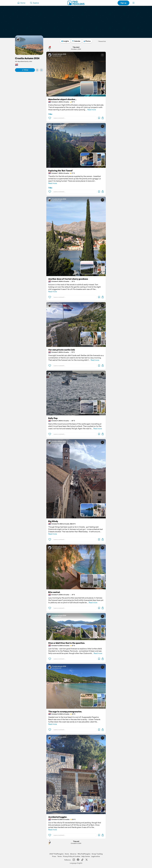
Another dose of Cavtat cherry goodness (68, 279)
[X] (87, 860)
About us (73, 854)
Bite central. (54, 592)
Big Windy (53, 521)
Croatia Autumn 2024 (27, 58)
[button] (133, 3)
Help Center (86, 856)
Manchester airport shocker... (62, 99)
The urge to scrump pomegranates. (65, 712)
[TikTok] (82, 860)
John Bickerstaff (57, 56)
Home (67, 854)
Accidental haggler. (58, 817)
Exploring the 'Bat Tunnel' (61, 171)
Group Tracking (97, 854)
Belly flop (53, 418)
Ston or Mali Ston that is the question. (67, 643)
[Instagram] (74, 860)
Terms (60, 856)
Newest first (102, 41)
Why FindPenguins (84, 854)
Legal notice (95, 856)
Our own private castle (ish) (62, 350)
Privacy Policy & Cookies (72, 856)
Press (54, 856)
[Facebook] (78, 860)
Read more (92, 110)
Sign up (123, 3)
